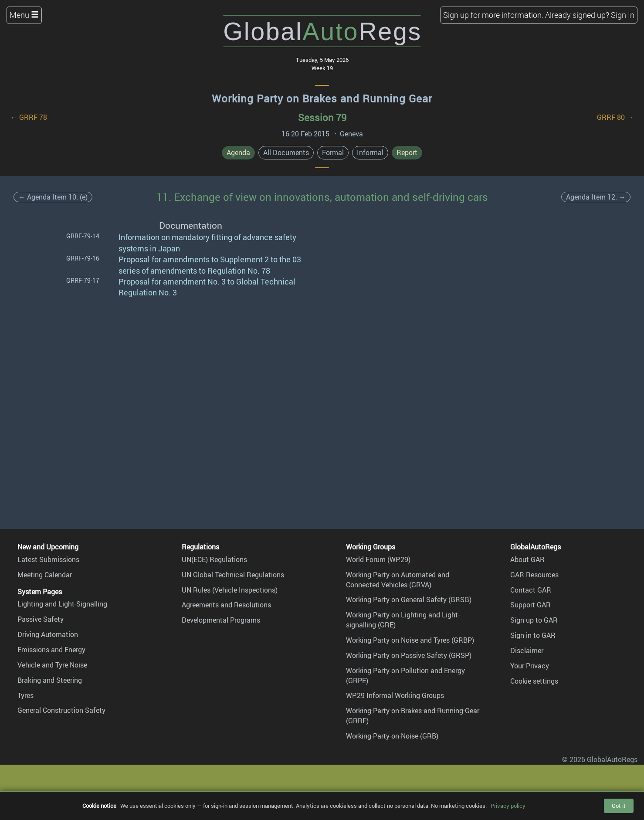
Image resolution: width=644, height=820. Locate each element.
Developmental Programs (221, 620)
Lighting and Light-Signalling (62, 604)
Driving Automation (48, 634)
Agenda (238, 152)
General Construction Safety (61, 710)
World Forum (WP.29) (378, 559)
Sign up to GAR (534, 620)
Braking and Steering (50, 680)
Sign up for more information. (493, 15)
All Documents (286, 152)
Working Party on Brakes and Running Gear (322, 98)
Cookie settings (534, 681)
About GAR (527, 559)
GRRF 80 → (615, 117)
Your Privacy (530, 666)
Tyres (25, 695)
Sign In (623, 15)
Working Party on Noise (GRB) (392, 736)
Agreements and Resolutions (226, 605)
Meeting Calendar (45, 575)
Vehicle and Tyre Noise (52, 665)
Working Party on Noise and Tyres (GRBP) (410, 640)
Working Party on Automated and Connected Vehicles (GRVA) (398, 580)
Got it (619, 806)
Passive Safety (41, 619)
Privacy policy (508, 806)
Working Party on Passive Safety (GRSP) (409, 655)
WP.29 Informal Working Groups (395, 695)
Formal (333, 152)
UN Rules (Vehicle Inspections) (230, 590)
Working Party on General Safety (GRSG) (409, 600)
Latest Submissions (48, 559)
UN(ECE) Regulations (214, 559)
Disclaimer (527, 651)
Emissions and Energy (51, 650)
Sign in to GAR (533, 635)
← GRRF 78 (29, 117)
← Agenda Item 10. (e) (53, 197)
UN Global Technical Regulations (233, 575)
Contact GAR (531, 590)
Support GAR (530, 605)
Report (407, 152)
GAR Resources (534, 575)
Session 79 (322, 117)
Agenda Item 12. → (596, 197)
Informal (370, 152)
